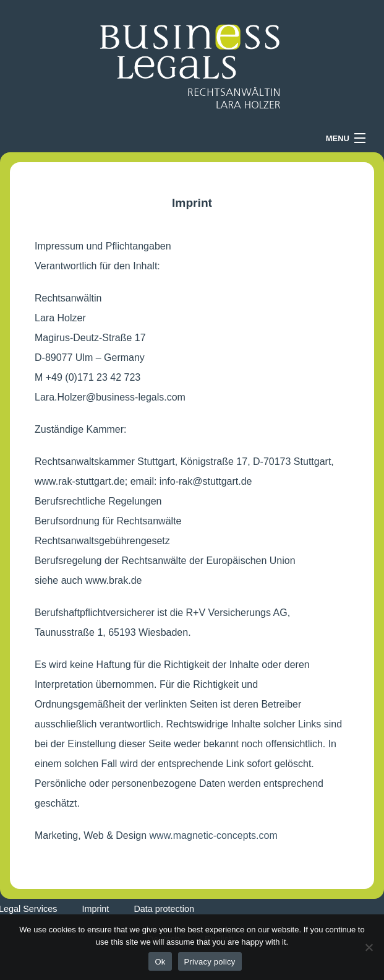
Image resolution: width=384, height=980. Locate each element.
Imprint (95, 909)
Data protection (164, 909)
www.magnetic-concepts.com (214, 835)
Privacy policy (210, 962)
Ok (160, 962)
